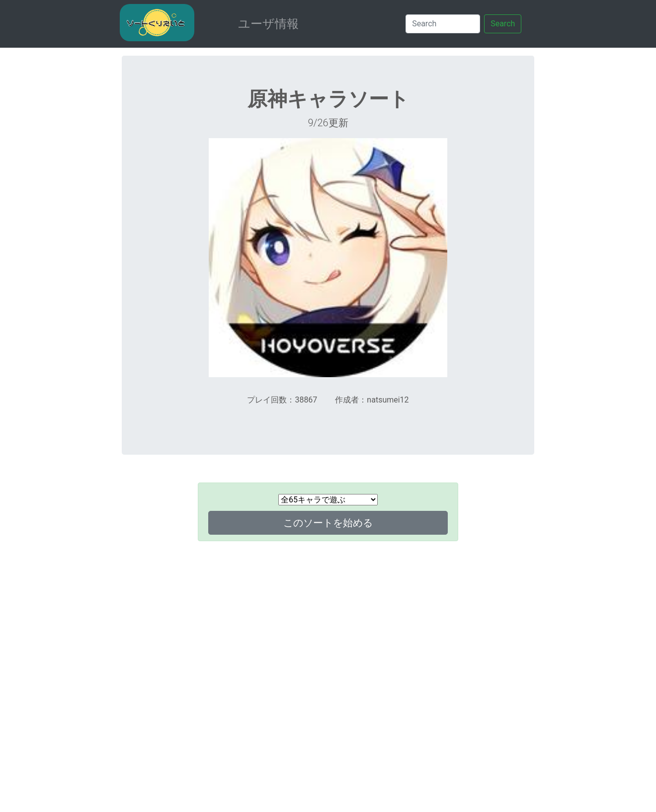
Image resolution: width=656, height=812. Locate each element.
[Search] (443, 24)
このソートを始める (328, 523)
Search (503, 24)
